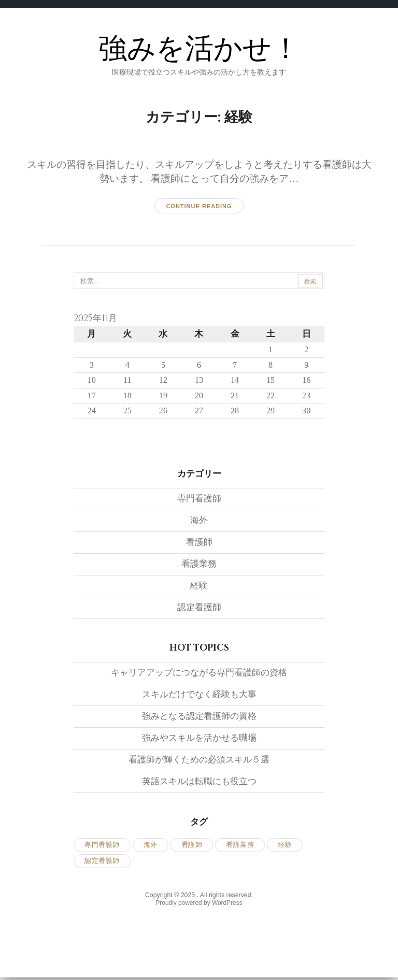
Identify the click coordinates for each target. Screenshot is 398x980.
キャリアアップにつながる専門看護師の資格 (199, 674)
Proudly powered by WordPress (199, 904)
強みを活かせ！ (199, 49)
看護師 (199, 544)
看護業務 (199, 565)
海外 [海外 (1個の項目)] (151, 846)
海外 (199, 522)
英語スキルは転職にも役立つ (199, 783)
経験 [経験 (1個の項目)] (285, 846)
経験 (199, 587)
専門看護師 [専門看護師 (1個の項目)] (102, 846)
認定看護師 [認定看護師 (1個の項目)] (102, 862)
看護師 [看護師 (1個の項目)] (192, 846)
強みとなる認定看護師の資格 (199, 718)
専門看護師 (199, 500)
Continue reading (199, 206)
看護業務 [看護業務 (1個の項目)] (240, 846)
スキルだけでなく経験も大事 (199, 696)
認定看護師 (199, 609)
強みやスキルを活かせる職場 (199, 739)
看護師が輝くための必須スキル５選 (199, 761)
